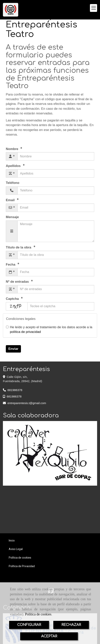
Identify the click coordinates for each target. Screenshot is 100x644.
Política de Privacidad (22, 566)
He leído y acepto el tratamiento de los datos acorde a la (49, 329)
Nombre (12, 149)
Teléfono (13, 183)
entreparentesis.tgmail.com (27, 403)
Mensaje (12, 217)
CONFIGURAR (29, 625)
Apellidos (14, 166)
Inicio (12, 540)
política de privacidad (25, 332)
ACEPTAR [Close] (49, 636)
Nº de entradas (18, 282)
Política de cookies (38, 614)
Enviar (13, 349)
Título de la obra (19, 247)
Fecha (11, 265)
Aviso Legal (16, 549)
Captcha (13, 299)
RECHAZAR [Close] (71, 625)
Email (11, 200)
